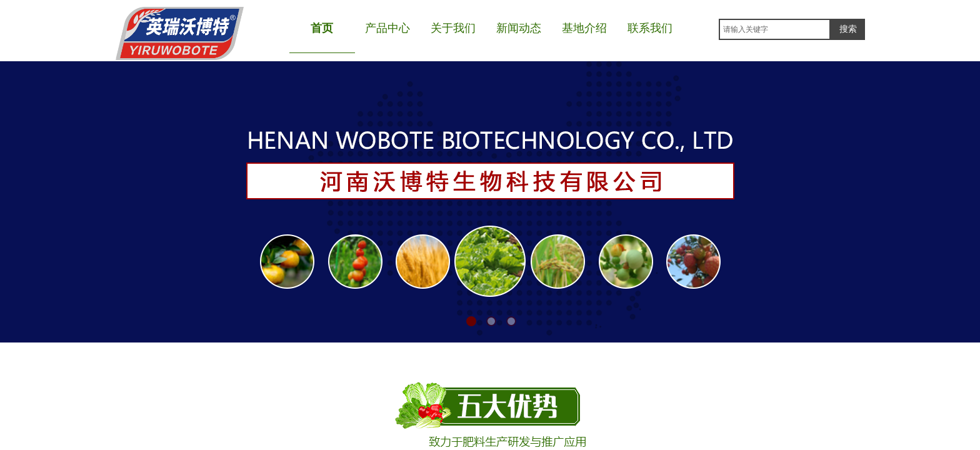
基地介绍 (584, 28)
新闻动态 (519, 28)
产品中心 (387, 28)
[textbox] (775, 29)
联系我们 (650, 28)
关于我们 (453, 28)
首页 (322, 28)
